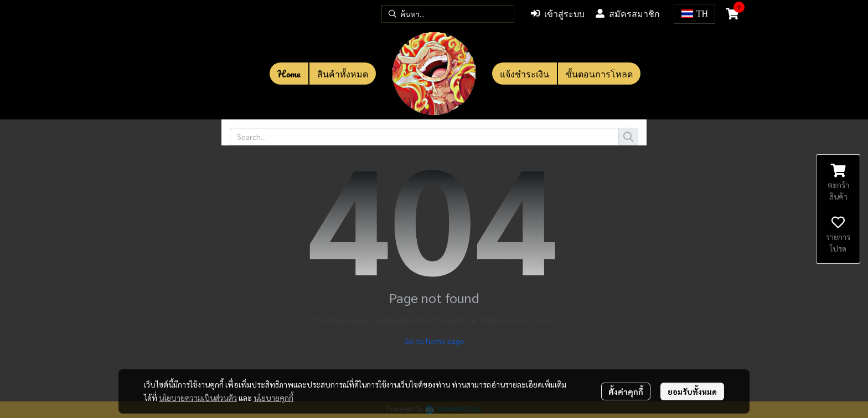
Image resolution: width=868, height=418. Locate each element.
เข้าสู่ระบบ (558, 14)
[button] (448, 14)
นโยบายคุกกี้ (273, 398)
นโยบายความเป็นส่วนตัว (198, 398)
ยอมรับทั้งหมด (692, 391)
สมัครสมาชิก (628, 14)
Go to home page (434, 341)
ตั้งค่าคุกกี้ (626, 391)
